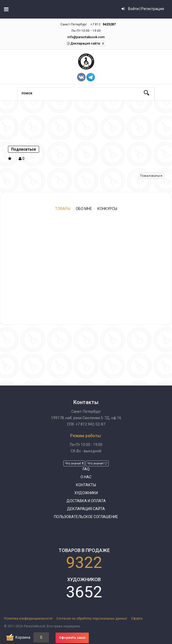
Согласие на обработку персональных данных (92, 619)
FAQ (86, 469)
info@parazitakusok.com (86, 37)
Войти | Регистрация (143, 9)
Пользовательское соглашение (86, 517)
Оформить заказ (72, 638)
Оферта (137, 619)
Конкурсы (107, 209)
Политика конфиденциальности (28, 619)
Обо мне (84, 209)
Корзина (23, 637)
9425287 (109, 24)
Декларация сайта (85, 43)
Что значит (74, 463)
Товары (63, 209)
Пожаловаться (151, 176)
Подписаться (24, 149)
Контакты (86, 485)
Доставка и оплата (86, 501)
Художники (86, 493)
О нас (86, 477)
